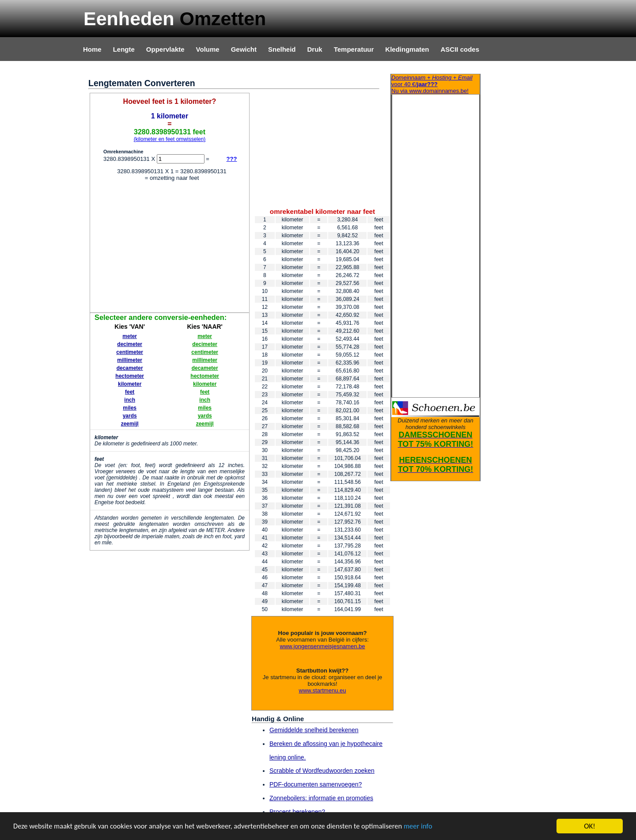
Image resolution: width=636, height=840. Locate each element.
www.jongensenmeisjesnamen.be (323, 646)
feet (130, 392)
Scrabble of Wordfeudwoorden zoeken (322, 771)
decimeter (130, 344)
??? (232, 159)
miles (130, 408)
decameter (130, 368)
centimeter (130, 352)
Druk (315, 49)
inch (130, 400)
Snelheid (282, 49)
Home (92, 49)
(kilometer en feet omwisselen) (170, 139)
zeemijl (130, 424)
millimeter (130, 360)
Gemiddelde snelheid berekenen (314, 730)
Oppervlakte (165, 49)
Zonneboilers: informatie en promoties (321, 798)
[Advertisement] (170, 248)
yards (130, 416)
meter (130, 336)
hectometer (130, 376)
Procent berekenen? (297, 812)
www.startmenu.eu (323, 690)
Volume (208, 49)
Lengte (124, 49)
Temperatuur (354, 49)
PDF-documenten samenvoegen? (316, 784)
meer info (431, 827)
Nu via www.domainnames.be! (435, 84)
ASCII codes (460, 49)
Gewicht (244, 49)
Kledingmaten (407, 49)
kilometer (130, 384)
